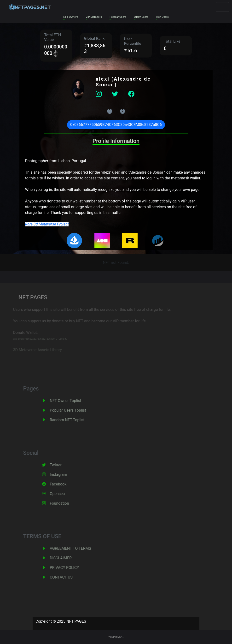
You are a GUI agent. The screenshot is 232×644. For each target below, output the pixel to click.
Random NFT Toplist (72, 420)
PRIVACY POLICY (69, 568)
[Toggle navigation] (222, 7)
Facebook (63, 484)
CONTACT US (66, 577)
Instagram (63, 475)
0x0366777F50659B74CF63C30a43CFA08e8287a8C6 (116, 125)
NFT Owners (71, 17)
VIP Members (94, 17)
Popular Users (118, 17)
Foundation (64, 503)
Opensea (62, 494)
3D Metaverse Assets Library (34, 350)
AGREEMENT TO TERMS (75, 548)
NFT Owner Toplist (70, 401)
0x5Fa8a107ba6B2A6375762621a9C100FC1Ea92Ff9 (36, 339)
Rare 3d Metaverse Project (47, 224)
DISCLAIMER (65, 558)
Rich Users (162, 17)
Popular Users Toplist (73, 410)
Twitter (60, 465)
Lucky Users (141, 17)
